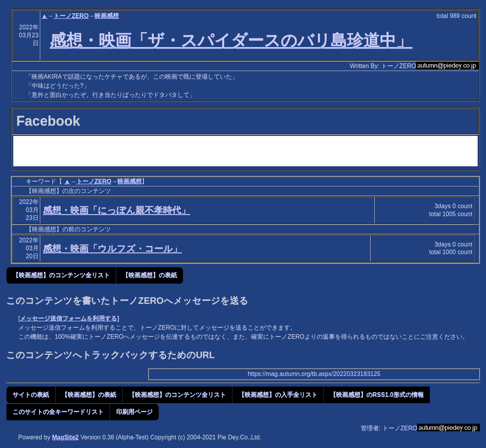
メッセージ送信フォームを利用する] (69, 318)
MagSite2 (65, 437)
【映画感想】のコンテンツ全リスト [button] (61, 275)
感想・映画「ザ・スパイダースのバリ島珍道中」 (231, 40)
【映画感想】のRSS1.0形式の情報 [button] (377, 395)
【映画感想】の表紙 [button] (150, 275)
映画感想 (107, 16)
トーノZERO (71, 16)
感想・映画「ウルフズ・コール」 (112, 248)
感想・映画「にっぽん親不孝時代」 (117, 210)
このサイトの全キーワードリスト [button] (58, 412)
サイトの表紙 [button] (31, 395)
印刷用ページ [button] (134, 412)
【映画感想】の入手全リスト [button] (278, 395)
